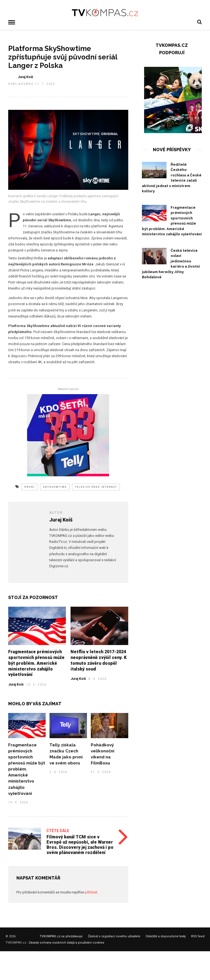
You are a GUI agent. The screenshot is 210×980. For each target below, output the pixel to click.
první (30, 486)
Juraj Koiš (16, 684)
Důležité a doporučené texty (166, 936)
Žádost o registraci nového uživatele (114, 936)
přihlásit (91, 892)
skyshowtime (55, 486)
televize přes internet (96, 486)
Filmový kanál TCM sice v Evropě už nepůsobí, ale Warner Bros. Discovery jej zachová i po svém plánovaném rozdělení (80, 844)
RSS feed (198, 936)
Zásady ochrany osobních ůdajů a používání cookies (66, 942)
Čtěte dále (58, 830)
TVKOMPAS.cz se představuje (61, 936)
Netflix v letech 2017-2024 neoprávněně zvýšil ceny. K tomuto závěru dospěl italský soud (99, 660)
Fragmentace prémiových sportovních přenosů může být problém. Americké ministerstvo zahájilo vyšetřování (36, 663)
